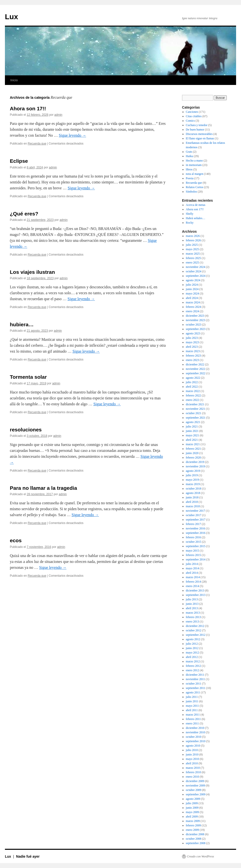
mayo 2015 (193, 551)
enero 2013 (193, 622)
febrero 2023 (194, 356)
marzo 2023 (193, 351)
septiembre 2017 (196, 520)
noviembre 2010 (196, 732)
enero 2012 (193, 670)
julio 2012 (192, 644)
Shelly (190, 214)
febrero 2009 (194, 825)
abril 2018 (192, 502)
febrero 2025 (194, 258)
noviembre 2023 (196, 320)
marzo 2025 (193, 254)
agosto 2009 (193, 799)
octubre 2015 (194, 542)
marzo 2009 (193, 821)
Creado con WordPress (200, 856)
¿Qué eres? (24, 214)
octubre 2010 (194, 737)
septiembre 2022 (196, 373)
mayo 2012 (193, 653)
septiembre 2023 (196, 329)
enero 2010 (193, 777)
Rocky (190, 223)
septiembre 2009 (196, 794)
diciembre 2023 (195, 316)
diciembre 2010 (195, 728)
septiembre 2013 (196, 595)
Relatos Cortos (195, 187)
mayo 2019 (193, 480)
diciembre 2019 (195, 462)
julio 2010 (192, 750)
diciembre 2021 (195, 404)
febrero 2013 (194, 617)
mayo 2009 (193, 812)
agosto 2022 (193, 378)
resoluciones (26, 430)
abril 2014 (192, 573)
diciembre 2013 (195, 590)
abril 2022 (192, 387)
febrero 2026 (194, 240)
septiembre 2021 (196, 418)
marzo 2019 (193, 484)
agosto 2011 (193, 692)
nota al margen (195, 174)
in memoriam (194, 165)
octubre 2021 (194, 413)
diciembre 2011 (195, 675)
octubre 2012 (194, 630)
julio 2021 (192, 426)
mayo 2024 (193, 294)
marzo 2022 (193, 391)
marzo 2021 (193, 444)
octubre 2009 (194, 790)
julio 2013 (192, 599)
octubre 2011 (194, 684)
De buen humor (195, 130)
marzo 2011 (193, 715)
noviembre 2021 (196, 409)
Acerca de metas (196, 205)
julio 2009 (192, 803)
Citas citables (194, 116)
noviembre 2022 (196, 369)
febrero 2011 (193, 719)
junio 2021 (192, 431)
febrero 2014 (194, 582)
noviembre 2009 (196, 786)
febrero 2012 (194, 666)
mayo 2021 (193, 435)
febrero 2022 (194, 395)
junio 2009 (192, 808)
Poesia (190, 178)
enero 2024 (193, 311)
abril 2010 (192, 763)
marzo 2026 (193, 236)
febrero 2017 (194, 524)
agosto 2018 (193, 493)
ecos (16, 540)
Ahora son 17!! (28, 108)
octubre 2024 (194, 271)
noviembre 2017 (196, 511)
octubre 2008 (194, 839)
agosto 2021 (193, 422)
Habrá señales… (196, 218)
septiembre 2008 (196, 843)
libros (189, 169)
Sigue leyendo (72, 135)
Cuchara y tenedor (197, 125)
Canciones (192, 112)
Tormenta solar (28, 377)
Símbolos (191, 192)
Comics (190, 121)
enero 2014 (193, 586)
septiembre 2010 (196, 741)
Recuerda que (37, 144)
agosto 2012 (193, 639)
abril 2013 (192, 608)
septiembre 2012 (196, 635)
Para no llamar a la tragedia (43, 488)
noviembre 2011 (196, 679)
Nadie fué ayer (28, 856)
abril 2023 (192, 347)
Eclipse (19, 161)
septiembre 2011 (196, 688)
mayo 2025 (193, 249)
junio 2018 (192, 497)
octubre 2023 (194, 325)
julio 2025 (192, 245)
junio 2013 (192, 604)
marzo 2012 (193, 661)
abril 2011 (192, 710)
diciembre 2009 (195, 781)
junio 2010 (192, 754)
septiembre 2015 (196, 546)
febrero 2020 (194, 458)
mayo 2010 (193, 759)
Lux (11, 17)
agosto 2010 (193, 746)
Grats (189, 152)
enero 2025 (193, 262)
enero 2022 (193, 400)
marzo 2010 (193, 768)
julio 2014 (192, 564)
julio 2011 (192, 697)
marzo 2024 (193, 302)
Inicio (14, 80)
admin (58, 115)
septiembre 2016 (196, 533)
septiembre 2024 (196, 276)
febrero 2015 (194, 555)
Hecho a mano (194, 161)
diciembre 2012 (195, 626)
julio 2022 (192, 382)
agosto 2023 (193, 333)
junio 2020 (192, 453)
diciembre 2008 (195, 834)
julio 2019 (192, 475)
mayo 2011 (192, 706)
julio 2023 (192, 338)
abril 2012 (192, 657)
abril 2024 (192, 298)
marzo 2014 (193, 577)
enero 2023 (193, 360)
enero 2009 (193, 830)
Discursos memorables (199, 134)
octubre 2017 (194, 515)
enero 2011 (192, 723)
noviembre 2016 (196, 528)
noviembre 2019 (196, 466)
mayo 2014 (193, 568)
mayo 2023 (193, 342)
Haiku (189, 156)
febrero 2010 (194, 772)
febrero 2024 (194, 307)
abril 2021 (192, 440)
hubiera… (22, 324)
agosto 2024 (193, 280)
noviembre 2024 (196, 267)
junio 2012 (192, 648)
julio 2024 (192, 285)
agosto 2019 (193, 471)
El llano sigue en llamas (200, 138)
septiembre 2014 (196, 559)
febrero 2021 (194, 449)
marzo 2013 (193, 613)
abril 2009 (192, 817)
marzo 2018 (193, 506)
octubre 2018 (194, 489)
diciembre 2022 (195, 364)
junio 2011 (192, 701)
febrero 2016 (194, 537)
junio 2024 (192, 289)
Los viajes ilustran (32, 272)
